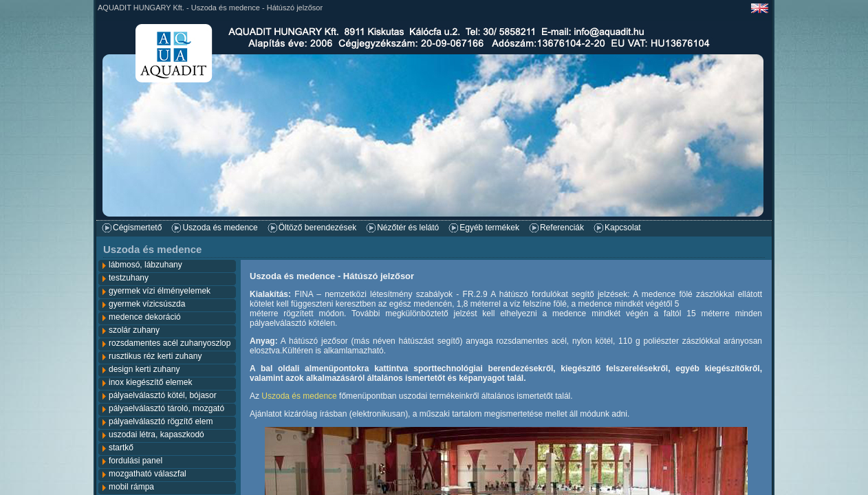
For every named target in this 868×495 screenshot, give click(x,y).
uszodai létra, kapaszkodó (156, 434)
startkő (121, 448)
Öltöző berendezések (317, 228)
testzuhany (129, 278)
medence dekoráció (145, 317)
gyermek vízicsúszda (147, 304)
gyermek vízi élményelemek (160, 291)
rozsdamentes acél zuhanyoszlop (170, 343)
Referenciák (562, 228)
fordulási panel (135, 461)
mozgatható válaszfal (148, 474)
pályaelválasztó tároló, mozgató (166, 408)
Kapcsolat (623, 228)
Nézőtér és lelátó (408, 228)
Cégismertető (137, 228)
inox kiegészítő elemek (150, 382)
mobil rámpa (131, 487)
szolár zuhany (134, 330)
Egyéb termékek (489, 228)
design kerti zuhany (144, 369)
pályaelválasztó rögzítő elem (161, 421)
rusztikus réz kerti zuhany (155, 356)
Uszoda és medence (220, 228)
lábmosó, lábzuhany (145, 265)
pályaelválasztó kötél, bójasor (163, 395)
